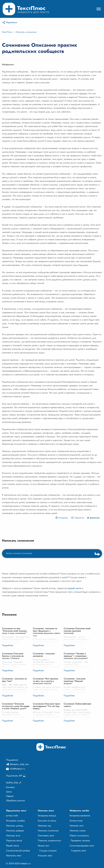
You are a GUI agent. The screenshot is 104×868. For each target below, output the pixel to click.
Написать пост (77, 826)
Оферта (10, 796)
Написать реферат (15, 831)
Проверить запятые (80, 840)
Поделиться (11, 22)
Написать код (44, 826)
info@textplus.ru (17, 769)
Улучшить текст (45, 856)
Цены (9, 792)
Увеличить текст (14, 856)
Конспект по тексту (47, 821)
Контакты (10, 787)
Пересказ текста (14, 840)
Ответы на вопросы (79, 836)
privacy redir (12, 816)
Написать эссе (13, 836)
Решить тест (44, 846)
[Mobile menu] (99, 9)
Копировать (63, 518)
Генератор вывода (47, 816)
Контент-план (76, 821)
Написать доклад (15, 826)
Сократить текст (79, 851)
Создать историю (48, 851)
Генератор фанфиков (80, 816)
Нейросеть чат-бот (79, 811)
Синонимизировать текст (82, 846)
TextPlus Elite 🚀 (14, 783)
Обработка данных (15, 800)
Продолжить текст (16, 811)
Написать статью (78, 831)
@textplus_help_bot (19, 764)
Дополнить (95, 518)
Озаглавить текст (46, 836)
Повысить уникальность (50, 840)
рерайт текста (75, 588)
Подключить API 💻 (16, 776)
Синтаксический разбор (18, 851)
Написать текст (46, 811)
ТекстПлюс (7, 32)
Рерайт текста (13, 846)
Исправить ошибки (15, 821)
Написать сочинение (26, 32)
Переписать (79, 518)
